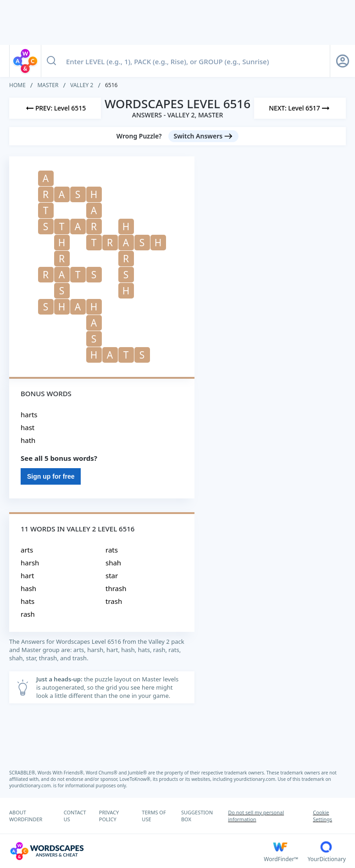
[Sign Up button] (343, 61)
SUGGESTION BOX (197, 816)
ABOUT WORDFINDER (26, 816)
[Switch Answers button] (204, 136)
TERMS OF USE (154, 816)
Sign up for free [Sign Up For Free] (51, 476)
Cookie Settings (322, 816)
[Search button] (51, 61)
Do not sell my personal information (256, 816)
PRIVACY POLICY (109, 816)
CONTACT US (75, 816)
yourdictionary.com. (256, 779)
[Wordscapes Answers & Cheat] (136, 851)
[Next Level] (300, 108)
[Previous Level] (55, 108)
